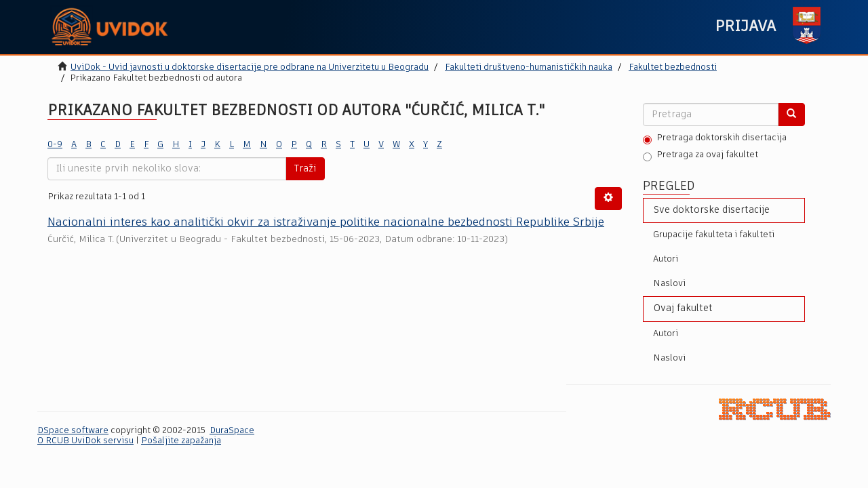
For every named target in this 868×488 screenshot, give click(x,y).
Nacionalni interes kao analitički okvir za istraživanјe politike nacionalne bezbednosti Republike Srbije (326, 223)
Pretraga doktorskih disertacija (715, 139)
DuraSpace (232, 431)
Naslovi (669, 284)
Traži (305, 169)
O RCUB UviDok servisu (85, 441)
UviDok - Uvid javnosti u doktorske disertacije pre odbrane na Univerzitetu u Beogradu (250, 67)
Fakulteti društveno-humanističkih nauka (529, 67)
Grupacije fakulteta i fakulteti (714, 235)
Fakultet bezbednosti (673, 67)
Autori (666, 259)
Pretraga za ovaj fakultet (701, 156)
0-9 (55, 145)
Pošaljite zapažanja (181, 441)
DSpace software (73, 431)
